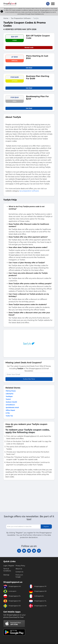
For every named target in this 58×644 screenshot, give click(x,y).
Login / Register (9, 566)
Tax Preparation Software (21, 18)
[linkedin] (29, 551)
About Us (19, 569)
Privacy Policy (20, 566)
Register (46, 526)
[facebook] (24, 551)
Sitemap (6, 575)
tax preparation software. (29, 191)
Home (6, 18)
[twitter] (19, 551)
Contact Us (19, 572)
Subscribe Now (29, 379)
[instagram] (39, 551)
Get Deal (29, 68)
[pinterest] (34, 551)
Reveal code (29, 48)
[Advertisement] (29, 496)
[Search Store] (48, 4)
